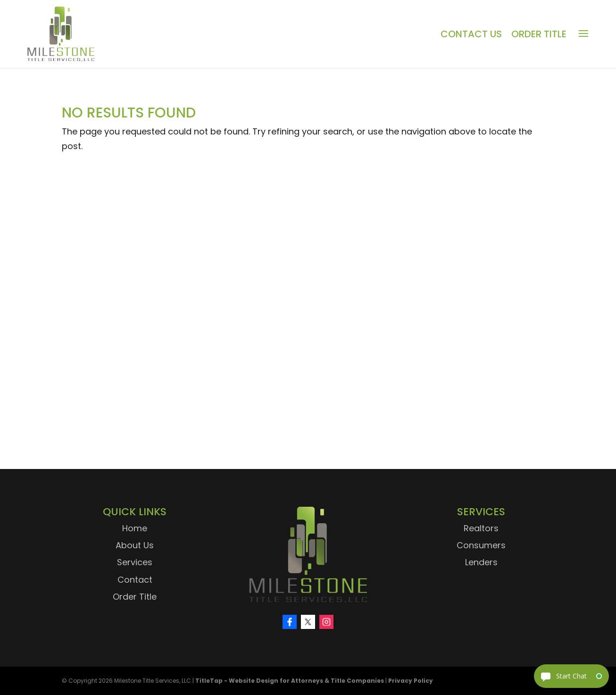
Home (135, 528)
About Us (135, 545)
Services (135, 562)
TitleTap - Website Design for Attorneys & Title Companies (290, 681)
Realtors (481, 528)
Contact (135, 580)
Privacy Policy (411, 681)
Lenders (481, 562)
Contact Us (471, 34)
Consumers (481, 545)
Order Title (539, 34)
